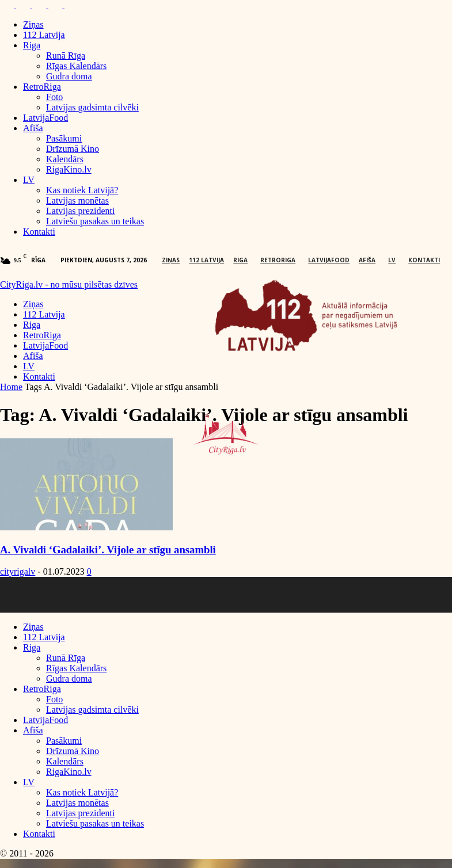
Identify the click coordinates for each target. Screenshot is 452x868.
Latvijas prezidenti (81, 211)
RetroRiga (42, 87)
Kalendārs (65, 159)
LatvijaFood (45, 118)
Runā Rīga (66, 56)
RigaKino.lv (69, 169)
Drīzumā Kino (73, 149)
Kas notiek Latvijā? (82, 190)
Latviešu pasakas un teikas (95, 221)
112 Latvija (44, 35)
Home (11, 387)
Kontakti (39, 232)
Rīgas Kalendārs (76, 66)
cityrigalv (18, 571)
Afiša (33, 128)
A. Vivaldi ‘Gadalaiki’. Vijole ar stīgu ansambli (108, 550)
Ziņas (33, 24)
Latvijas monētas (77, 200)
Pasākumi (64, 138)
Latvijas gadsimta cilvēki (92, 107)
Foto (54, 97)
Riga (32, 45)
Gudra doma (69, 76)
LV (29, 180)
